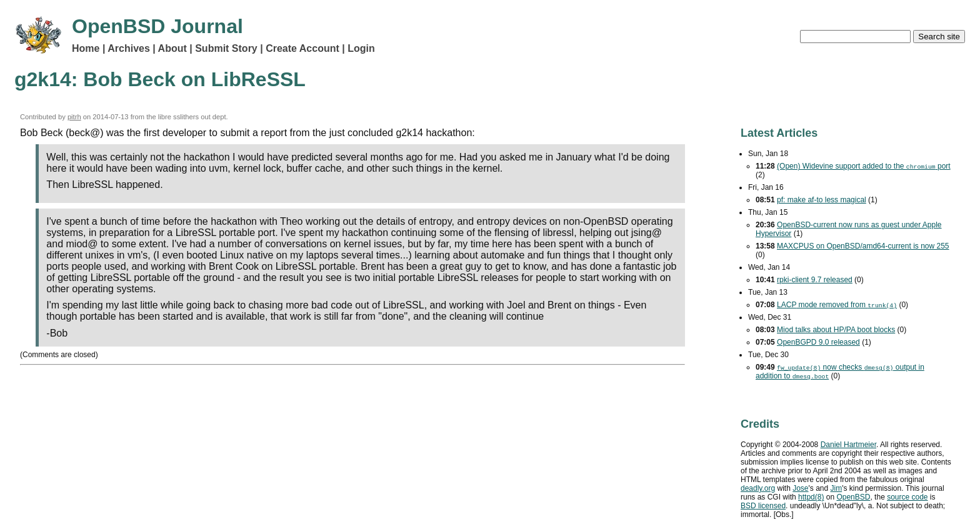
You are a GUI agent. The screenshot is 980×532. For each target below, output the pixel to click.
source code (907, 497)
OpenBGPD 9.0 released (818, 342)
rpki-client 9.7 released (815, 280)
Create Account (302, 48)
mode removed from (837, 305)
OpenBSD (853, 497)
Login (361, 48)
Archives (129, 48)
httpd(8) (811, 497)
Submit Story (226, 48)
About (172, 48)
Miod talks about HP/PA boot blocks (836, 330)
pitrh (74, 117)
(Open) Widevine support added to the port (864, 166)
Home (86, 48)
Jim (837, 488)
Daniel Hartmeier (848, 445)
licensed (763, 506)
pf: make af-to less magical (822, 200)
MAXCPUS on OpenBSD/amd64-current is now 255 (863, 246)
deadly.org (758, 488)
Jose (800, 488)
